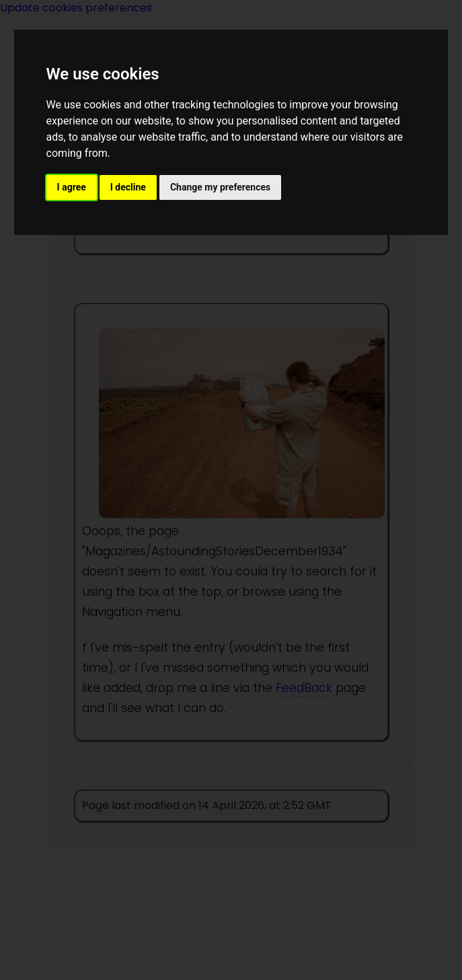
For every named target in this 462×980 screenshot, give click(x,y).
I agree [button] (72, 187)
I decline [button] (128, 187)
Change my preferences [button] (220, 187)
